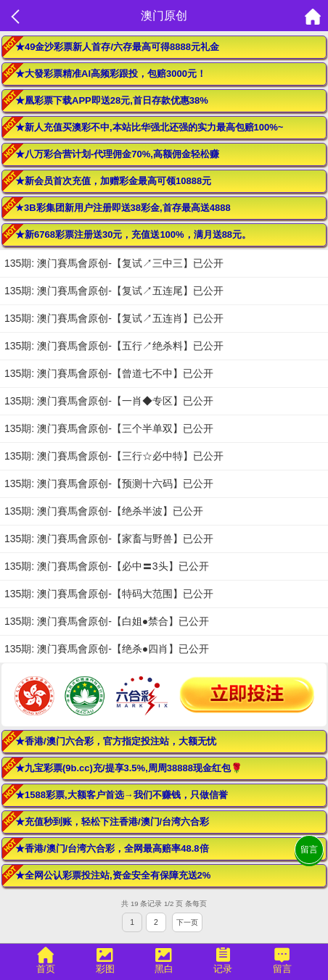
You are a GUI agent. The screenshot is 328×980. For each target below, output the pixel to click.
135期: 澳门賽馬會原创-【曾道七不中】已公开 (109, 373)
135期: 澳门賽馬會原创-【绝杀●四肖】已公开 (107, 649)
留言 (309, 850)
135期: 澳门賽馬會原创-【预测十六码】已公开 (109, 483)
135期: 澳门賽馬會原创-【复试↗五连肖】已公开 (114, 318)
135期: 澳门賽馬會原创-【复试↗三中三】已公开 (114, 263)
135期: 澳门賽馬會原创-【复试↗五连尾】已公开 (114, 291)
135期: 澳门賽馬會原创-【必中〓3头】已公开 (107, 566)
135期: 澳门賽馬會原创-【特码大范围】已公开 (109, 594)
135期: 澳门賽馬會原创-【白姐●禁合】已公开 (107, 621)
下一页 (187, 922)
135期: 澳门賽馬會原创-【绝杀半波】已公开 (104, 511)
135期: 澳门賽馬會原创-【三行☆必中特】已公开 (114, 456)
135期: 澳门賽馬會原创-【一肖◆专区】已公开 (109, 401)
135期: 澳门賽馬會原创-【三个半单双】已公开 (109, 428)
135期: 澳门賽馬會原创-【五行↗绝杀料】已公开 (114, 346)
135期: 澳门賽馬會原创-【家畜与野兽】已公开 (109, 539)
